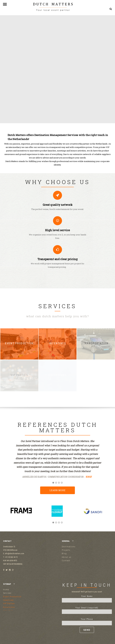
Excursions (9, 607)
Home (6, 590)
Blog (64, 553)
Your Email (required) (87, 610)
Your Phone (87, 625)
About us (67, 557)
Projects (66, 550)
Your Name (87, 598)
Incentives (8, 600)
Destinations (69, 547)
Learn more (57, 490)
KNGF (89, 477)
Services (7, 593)
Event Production (12, 597)
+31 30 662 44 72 (103, 22)
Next (109, 514)
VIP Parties (9, 603)
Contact (66, 561)
